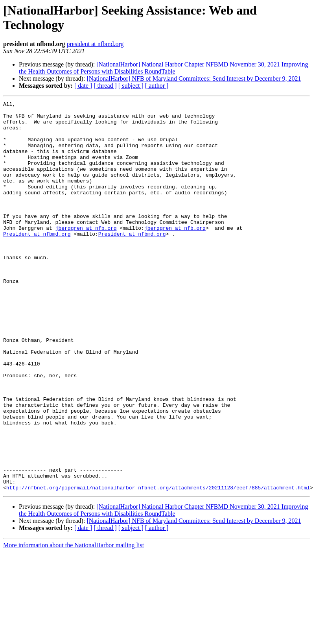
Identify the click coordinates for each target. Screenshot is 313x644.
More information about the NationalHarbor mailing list (74, 623)
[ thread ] (105, 86)
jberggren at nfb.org (86, 254)
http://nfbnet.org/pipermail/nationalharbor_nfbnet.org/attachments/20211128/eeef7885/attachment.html (158, 565)
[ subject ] (131, 86)
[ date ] (83, 86)
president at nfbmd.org (95, 44)
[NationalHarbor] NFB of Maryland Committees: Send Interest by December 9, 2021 (194, 78)
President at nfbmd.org (37, 261)
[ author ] (157, 86)
